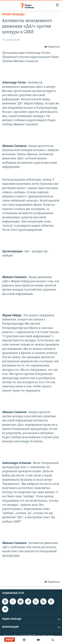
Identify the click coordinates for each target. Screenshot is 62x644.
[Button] (52, 47)
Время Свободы (13, 15)
